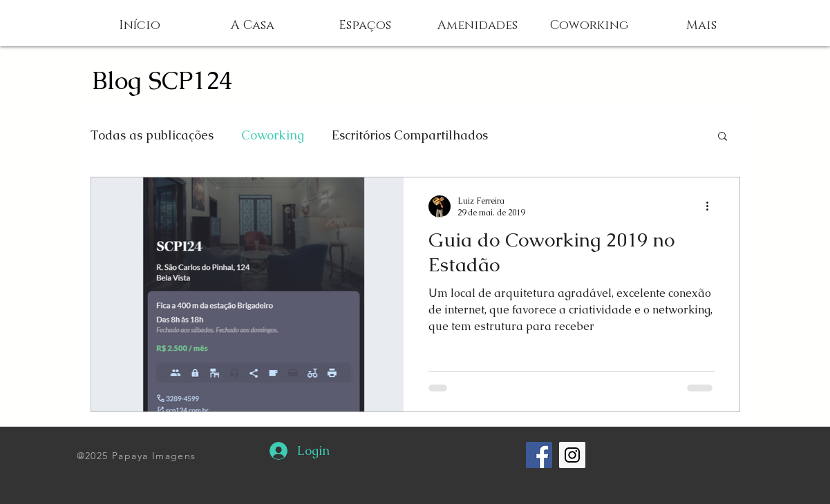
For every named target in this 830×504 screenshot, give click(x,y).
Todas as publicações (152, 135)
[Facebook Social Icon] (539, 455)
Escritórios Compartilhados (410, 135)
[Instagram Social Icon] (572, 455)
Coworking (273, 135)
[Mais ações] (713, 206)
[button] (701, 26)
